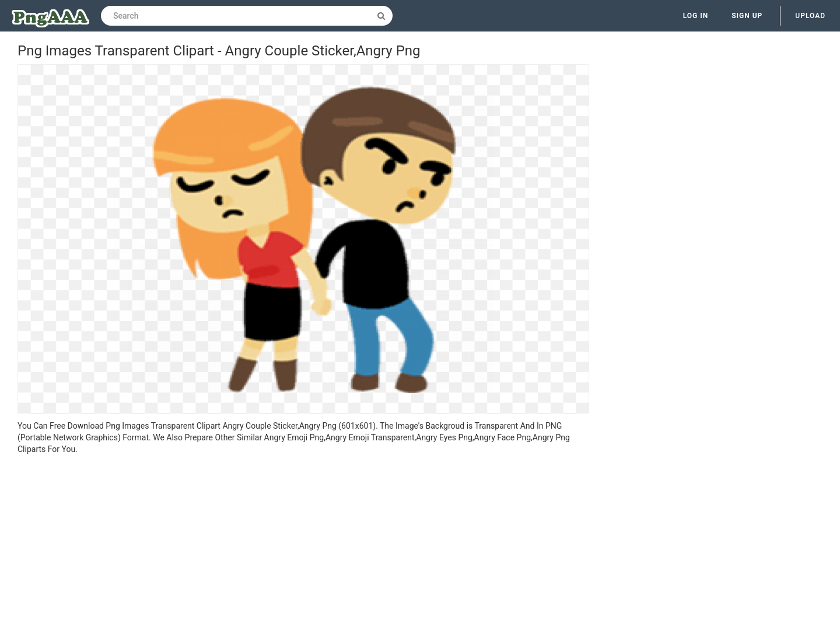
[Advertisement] (303, 542)
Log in (696, 16)
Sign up (747, 16)
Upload (810, 16)
